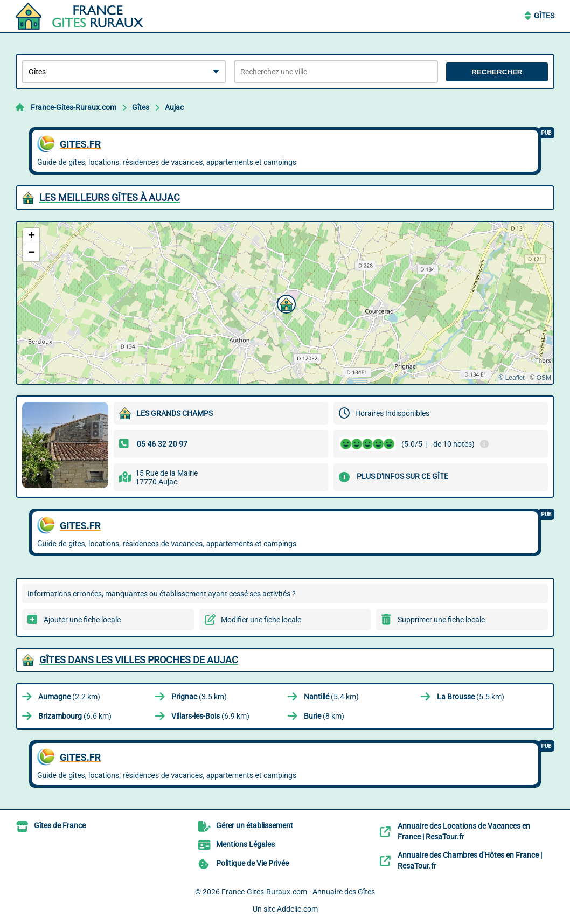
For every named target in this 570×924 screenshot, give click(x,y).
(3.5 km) (199, 697)
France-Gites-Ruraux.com (74, 107)
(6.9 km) (210, 716)
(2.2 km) (69, 697)
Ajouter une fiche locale (82, 620)
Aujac (174, 107)
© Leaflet (511, 378)
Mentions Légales (245, 844)
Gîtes (544, 16)
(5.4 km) (331, 697)
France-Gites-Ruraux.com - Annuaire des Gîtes (298, 892)
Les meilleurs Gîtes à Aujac (110, 197)
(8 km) (324, 716)
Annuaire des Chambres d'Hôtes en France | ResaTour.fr (470, 860)
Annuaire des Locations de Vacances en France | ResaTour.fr (464, 831)
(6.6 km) (75, 716)
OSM (544, 378)
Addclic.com (297, 909)
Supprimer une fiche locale (441, 620)
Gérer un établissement (255, 825)
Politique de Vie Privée (252, 863)
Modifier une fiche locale (261, 620)
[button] (285, 303)
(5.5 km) (471, 697)
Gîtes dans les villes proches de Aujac (139, 660)
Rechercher (497, 72)
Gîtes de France (60, 825)
